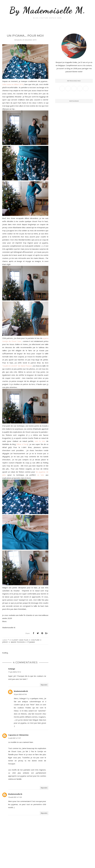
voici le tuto (40, 441)
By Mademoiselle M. (47, 10)
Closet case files (20, 640)
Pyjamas (31, 642)
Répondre (44, 685)
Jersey (5, 642)
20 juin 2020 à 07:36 (20, 694)
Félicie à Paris (22, 444)
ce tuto (41, 475)
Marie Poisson (18, 642)
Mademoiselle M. (21, 691)
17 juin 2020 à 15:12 (15, 672)
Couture (35, 640)
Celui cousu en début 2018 (13, 84)
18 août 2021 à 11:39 (15, 797)
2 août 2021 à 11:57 (15, 738)
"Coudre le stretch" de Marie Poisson (17, 366)
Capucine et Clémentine (18, 735)
